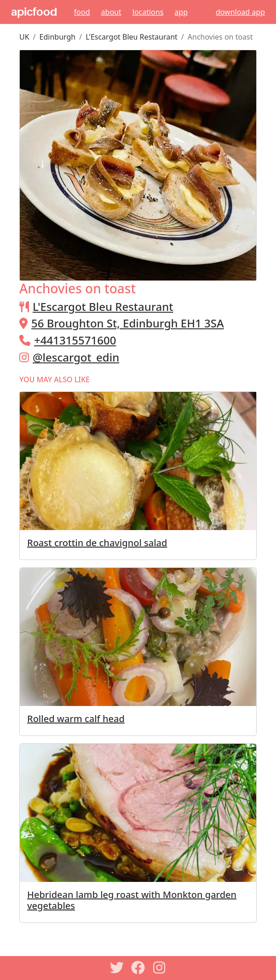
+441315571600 (75, 340)
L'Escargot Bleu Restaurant (132, 37)
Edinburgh (58, 37)
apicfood (34, 12)
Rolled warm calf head (76, 719)
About (111, 12)
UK (24, 37)
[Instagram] (159, 968)
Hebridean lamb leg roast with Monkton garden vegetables (132, 900)
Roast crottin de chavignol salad (97, 543)
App (181, 12)
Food (82, 12)
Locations (148, 12)
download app (240, 12)
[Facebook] (138, 968)
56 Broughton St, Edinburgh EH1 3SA (128, 323)
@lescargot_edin (76, 357)
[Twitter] (117, 968)
